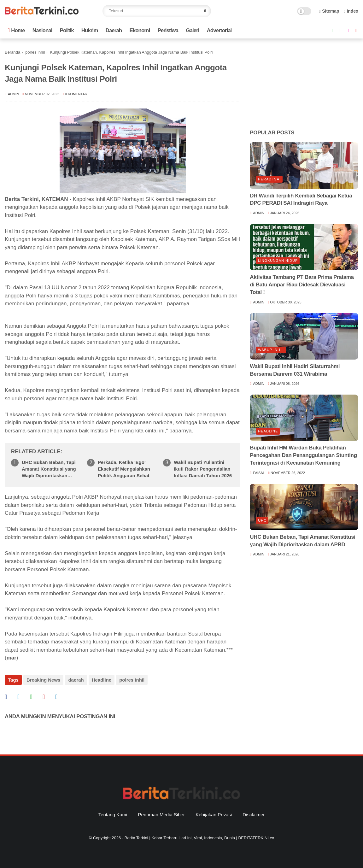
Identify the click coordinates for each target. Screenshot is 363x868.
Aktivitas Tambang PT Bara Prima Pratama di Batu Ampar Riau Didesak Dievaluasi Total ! (302, 285)
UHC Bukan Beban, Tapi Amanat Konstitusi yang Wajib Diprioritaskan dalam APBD (49, 469)
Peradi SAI (269, 179)
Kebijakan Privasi (214, 815)
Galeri (192, 30)
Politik (67, 30)
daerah (76, 680)
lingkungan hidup (278, 261)
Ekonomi (140, 30)
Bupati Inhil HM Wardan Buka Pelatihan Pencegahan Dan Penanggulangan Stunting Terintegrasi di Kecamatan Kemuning (303, 455)
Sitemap (329, 11)
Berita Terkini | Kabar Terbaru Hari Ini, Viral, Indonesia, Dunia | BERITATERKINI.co (199, 838)
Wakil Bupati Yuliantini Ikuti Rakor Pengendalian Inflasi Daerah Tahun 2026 (203, 469)
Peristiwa (168, 30)
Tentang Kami (113, 815)
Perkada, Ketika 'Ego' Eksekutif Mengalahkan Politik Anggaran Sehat (124, 469)
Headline (102, 680)
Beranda (12, 52)
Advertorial (219, 30)
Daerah (114, 30)
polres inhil (35, 52)
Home (16, 30)
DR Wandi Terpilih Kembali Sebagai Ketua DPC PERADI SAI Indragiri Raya (301, 199)
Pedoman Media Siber (161, 815)
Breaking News (44, 680)
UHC (262, 520)
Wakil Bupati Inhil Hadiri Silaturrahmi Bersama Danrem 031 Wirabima (295, 370)
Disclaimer (254, 815)
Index (351, 11)
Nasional (42, 30)
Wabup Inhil (271, 350)
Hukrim (90, 30)
